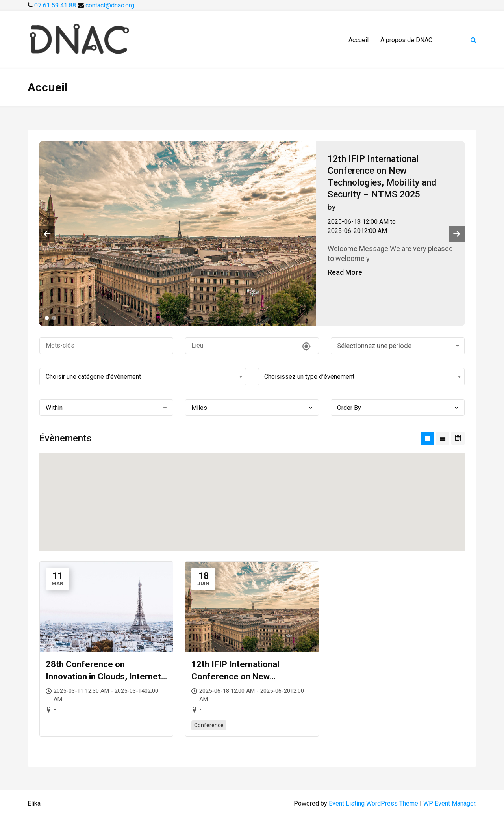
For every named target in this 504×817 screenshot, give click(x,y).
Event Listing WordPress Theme (374, 803)
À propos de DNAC (406, 40)
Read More (345, 272)
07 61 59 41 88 (56, 5)
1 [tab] (47, 318)
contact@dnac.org (110, 5)
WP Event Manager (449, 803)
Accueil (359, 40)
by (332, 207)
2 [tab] (54, 318)
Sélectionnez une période (399, 346)
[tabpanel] (252, 234)
